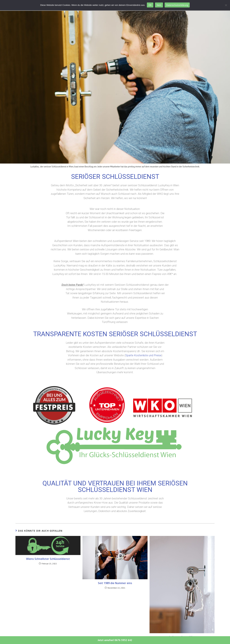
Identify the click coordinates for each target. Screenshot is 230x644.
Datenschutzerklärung (177, 5)
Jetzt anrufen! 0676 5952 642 (115, 640)
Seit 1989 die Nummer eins (115, 583)
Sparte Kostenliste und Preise (143, 355)
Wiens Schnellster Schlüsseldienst (48, 559)
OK (150, 5)
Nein (159, 5)
